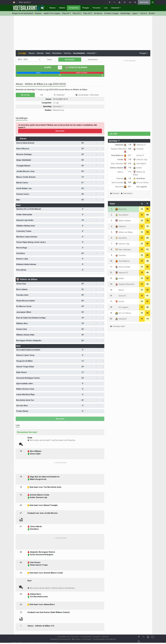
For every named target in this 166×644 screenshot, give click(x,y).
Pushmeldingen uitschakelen (104, 639)
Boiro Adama (22, 289)
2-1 (130, 155)
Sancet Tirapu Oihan (25, 367)
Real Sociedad (119, 183)
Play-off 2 (77, 13)
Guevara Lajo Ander (25, 220)
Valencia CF (139, 145)
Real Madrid (140, 164)
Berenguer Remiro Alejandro (29, 341)
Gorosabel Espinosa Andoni (28, 350)
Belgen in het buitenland (23, 13)
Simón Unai (21, 284)
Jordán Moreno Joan (25, 171)
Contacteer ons (63, 637)
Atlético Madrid (118, 168)
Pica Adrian (21, 270)
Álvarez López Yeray (25, 355)
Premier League (111, 13)
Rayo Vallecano (119, 164)
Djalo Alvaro (22, 372)
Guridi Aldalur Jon (24, 188)
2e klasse (98, 13)
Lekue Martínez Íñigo (25, 394)
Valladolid (121, 145)
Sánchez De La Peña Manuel (29, 209)
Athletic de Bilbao (76, 67)
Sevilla (122, 160)
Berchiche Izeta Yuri (25, 400)
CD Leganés (140, 187)
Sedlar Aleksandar (24, 215)
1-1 (60, 68)
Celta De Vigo (140, 160)
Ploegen (86, 8)
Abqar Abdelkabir (24, 160)
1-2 (130, 178)
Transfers (67, 53)
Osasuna (138, 149)
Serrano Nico (22, 406)
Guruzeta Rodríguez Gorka (28, 378)
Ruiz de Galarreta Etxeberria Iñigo (31, 318)
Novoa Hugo (22, 248)
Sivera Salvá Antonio (25, 143)
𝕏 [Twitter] (143, 637)
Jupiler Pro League (52, 13)
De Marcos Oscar (24, 306)
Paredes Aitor (22, 295)
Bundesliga (125, 13)
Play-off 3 (88, 13)
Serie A (144, 13)
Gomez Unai (21, 329)
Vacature (97, 637)
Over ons (75, 637)
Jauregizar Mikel (24, 312)
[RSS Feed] (139, 641)
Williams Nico (22, 323)
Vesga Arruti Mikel (24, 361)
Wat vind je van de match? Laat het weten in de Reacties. (52, 588)
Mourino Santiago (24, 154)
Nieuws (53, 8)
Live (106, 8)
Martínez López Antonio (27, 237)
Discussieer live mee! (27, 432)
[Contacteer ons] (153, 637)
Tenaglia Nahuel (23, 166)
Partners (105, 637)
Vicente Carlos (23, 194)
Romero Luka (22, 259)
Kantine (62, 8)
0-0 (130, 149)
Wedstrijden (70, 60)
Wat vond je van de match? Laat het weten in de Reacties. (53, 440)
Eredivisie (153, 13)
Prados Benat (22, 411)
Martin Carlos (22, 183)
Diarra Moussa (23, 149)
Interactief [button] (91, 53)
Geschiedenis (79, 53)
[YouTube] (148, 637)
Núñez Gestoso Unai (25, 389)
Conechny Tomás (24, 231)
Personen (96, 8)
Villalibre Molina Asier (26, 226)
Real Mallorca (119, 155)
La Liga (56, 103)
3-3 (130, 164)
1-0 (130, 145)
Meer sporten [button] (24, 2)
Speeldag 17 (58, 106)
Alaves (49, 67)
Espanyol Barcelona (125, 284)
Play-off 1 (66, 13)
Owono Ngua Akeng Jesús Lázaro (31, 242)
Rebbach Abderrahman (26, 264)
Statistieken (57, 53)
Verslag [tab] (25, 95)
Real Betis (139, 178)
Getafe (137, 168)
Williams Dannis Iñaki (25, 335)
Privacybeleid (86, 637)
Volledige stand (119, 326)
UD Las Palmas (141, 183)
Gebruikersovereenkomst (60, 639)
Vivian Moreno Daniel (25, 301)
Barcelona (121, 187)
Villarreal (121, 178)
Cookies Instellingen (82, 639)
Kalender (40, 53)
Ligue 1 (135, 13)
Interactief (115, 8)
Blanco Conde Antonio (26, 177)
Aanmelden (144, 2)
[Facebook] (139, 637)
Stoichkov (21, 253)
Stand (48, 53)
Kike (18, 200)
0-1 (130, 187)
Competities (74, 8)
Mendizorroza (58, 110)
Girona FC (139, 155)
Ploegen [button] (143, 53)
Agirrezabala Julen (24, 384)
